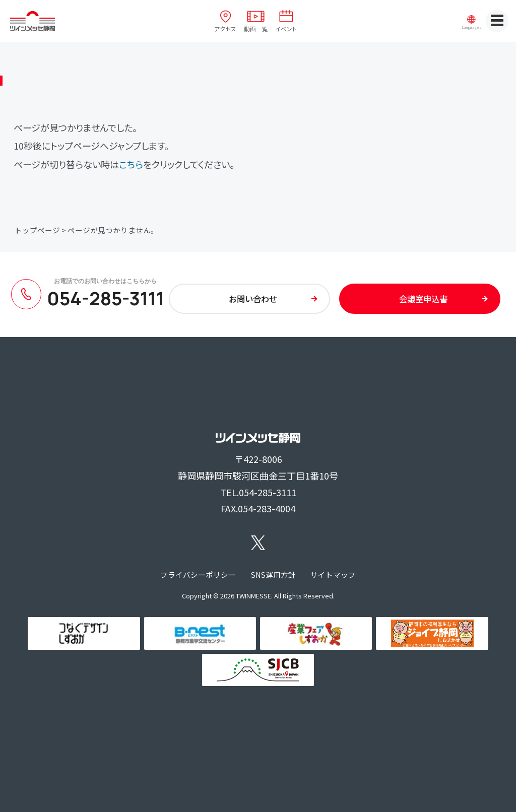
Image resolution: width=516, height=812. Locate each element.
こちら (131, 164)
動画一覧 (256, 28)
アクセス (225, 28)
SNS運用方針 (273, 574)
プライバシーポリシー (198, 574)
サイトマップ (333, 574)
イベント (286, 28)
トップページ (37, 230)
